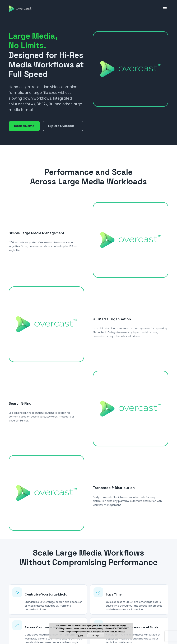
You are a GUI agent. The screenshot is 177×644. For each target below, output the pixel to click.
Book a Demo (24, 126)
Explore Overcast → (63, 126)
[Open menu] (165, 9)
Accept (96, 635)
